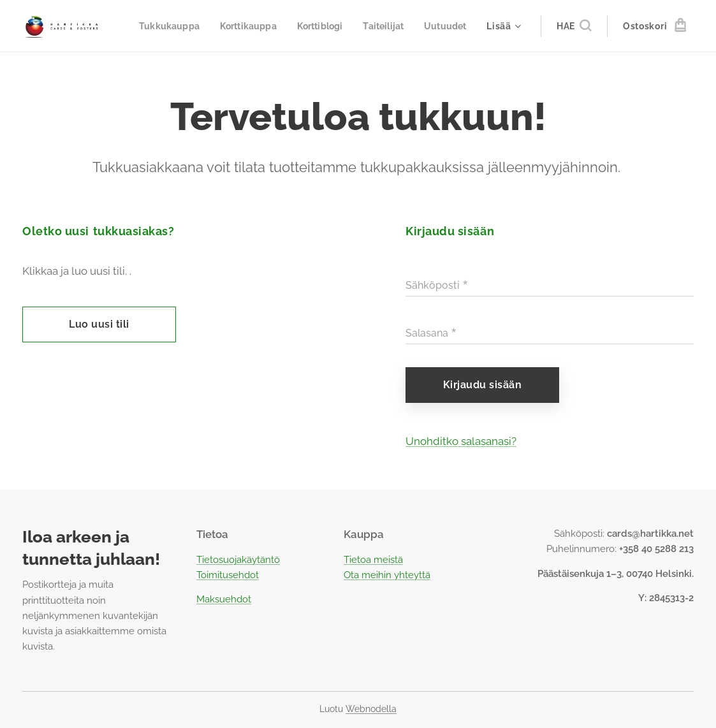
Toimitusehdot (228, 576)
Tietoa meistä (373, 560)
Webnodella (371, 709)
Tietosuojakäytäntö (238, 560)
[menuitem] (222, 26)
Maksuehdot (224, 600)
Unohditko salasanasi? (461, 441)
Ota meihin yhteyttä (387, 576)
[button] (574, 26)
